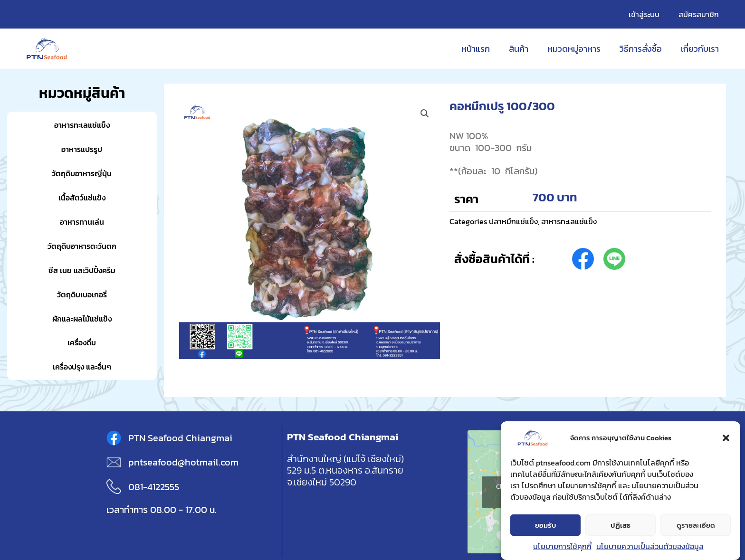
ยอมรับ (546, 525)
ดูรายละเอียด (696, 525)
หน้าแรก (484, 49)
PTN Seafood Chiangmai (180, 438)
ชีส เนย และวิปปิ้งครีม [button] (82, 270)
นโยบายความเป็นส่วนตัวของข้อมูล (650, 546)
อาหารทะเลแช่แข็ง (577, 221)
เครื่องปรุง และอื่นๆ (82, 366)
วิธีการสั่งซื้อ (644, 49)
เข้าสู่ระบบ (650, 14)
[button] (726, 438)
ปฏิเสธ (621, 525)
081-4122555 (154, 487)
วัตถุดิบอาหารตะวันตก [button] (82, 246)
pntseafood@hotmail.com (183, 462)
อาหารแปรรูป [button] (82, 149)
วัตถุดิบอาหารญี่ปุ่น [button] (82, 173)
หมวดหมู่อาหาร (579, 49)
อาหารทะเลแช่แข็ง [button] (82, 125)
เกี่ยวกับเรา (701, 49)
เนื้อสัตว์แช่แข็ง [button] (82, 197)
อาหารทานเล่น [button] (82, 222)
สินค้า (525, 49)
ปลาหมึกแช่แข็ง (516, 221)
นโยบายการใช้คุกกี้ (562, 546)
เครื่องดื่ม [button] (82, 342)
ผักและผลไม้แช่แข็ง (82, 318)
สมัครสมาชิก (701, 14)
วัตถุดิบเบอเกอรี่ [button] (82, 294)
